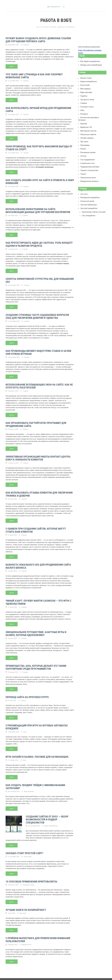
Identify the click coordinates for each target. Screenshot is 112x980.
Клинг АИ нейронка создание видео (89, 47)
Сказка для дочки (87, 190)
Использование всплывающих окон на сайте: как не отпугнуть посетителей (39, 384)
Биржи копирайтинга (51, 822)
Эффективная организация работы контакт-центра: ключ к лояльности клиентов (38, 456)
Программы (85, 136)
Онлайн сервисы (87, 129)
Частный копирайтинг (88, 197)
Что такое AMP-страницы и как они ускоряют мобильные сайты (34, 76)
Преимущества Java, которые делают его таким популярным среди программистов (36, 664)
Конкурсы (84, 109)
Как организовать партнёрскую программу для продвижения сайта (36, 423)
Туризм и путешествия (89, 160)
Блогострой (28, 852)
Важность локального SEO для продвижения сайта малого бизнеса (38, 564)
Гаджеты (84, 92)
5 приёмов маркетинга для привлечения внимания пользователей (38, 935)
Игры (25, 728)
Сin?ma (83, 147)
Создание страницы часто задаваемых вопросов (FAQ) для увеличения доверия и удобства (37, 315)
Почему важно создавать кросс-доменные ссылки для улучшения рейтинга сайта (38, 40)
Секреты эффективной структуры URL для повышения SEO (40, 279)
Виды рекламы (29, 788)
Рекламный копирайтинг (89, 187)
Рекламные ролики (87, 143)
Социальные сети (87, 153)
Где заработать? (54, 7)
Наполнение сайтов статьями (93, 201)
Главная (26, 44)
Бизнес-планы (86, 75)
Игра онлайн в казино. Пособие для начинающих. (37, 753)
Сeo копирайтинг (88, 204)
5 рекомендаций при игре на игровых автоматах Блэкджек (37, 724)
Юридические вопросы (89, 171)
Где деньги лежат (28, 881)
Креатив (83, 116)
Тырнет (83, 164)
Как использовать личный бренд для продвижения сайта (38, 109)
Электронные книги (87, 167)
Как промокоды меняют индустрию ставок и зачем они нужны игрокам (38, 351)
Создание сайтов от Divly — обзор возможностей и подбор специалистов (47, 816)
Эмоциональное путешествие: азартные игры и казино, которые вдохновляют (36, 631)
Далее (12, 66)
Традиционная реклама (89, 157)
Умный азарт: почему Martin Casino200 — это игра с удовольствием (38, 599)
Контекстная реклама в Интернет (93, 112)
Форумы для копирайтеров (90, 62)
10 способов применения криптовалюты (31, 877)
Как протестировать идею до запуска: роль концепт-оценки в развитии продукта (39, 243)
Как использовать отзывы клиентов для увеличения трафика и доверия (39, 492)
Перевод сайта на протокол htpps (27, 694)
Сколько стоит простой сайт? (24, 849)
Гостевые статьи (86, 102)
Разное (83, 140)
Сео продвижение (87, 150)
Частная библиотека (88, 194)
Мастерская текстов (88, 123)
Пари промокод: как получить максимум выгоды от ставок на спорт (39, 147)
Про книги (23, 909)
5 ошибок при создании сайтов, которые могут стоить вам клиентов (36, 528)
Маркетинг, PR (27, 940)
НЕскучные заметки (88, 126)
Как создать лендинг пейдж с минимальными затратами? (35, 783)
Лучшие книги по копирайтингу (26, 905)
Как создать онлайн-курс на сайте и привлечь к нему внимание (40, 181)
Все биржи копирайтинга (89, 58)
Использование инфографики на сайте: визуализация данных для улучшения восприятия (38, 210)
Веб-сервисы (85, 85)
